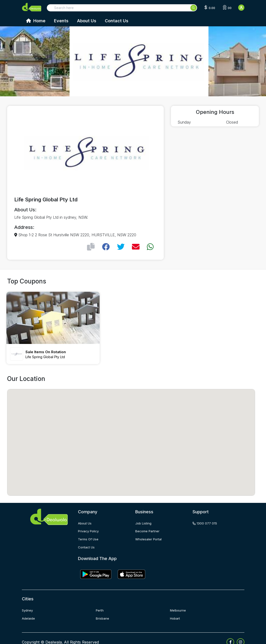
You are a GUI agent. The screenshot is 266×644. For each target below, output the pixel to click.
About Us (87, 21)
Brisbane (103, 611)
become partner (148, 524)
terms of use (89, 532)
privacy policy (89, 524)
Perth (100, 603)
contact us (87, 540)
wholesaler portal (149, 532)
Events (61, 21)
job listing (144, 517)
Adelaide (29, 611)
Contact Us (117, 21)
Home (36, 21)
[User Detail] (241, 8)
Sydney (28, 603)
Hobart (175, 611)
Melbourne (179, 603)
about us (85, 517)
